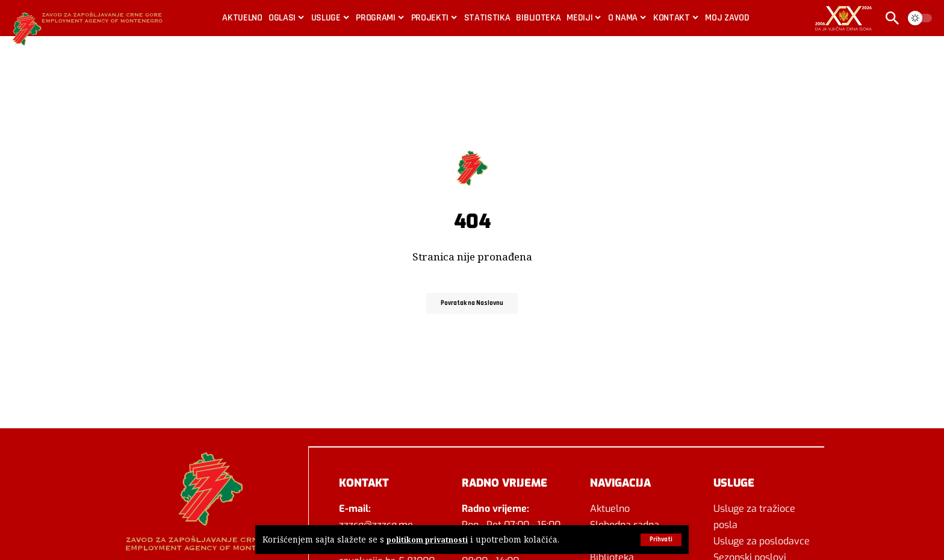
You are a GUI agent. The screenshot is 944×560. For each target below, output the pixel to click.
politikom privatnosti (429, 540)
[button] (659, 540)
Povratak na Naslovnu (472, 303)
